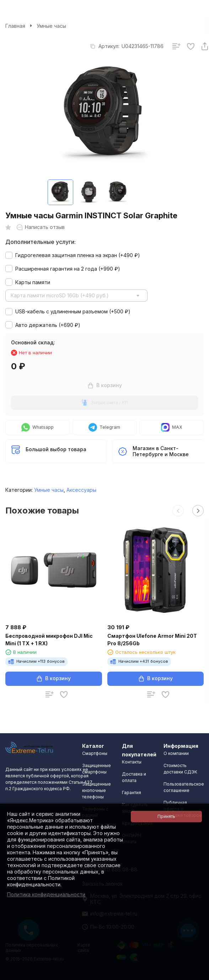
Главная (15, 26)
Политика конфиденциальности (46, 894)
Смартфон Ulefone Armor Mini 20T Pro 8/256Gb (152, 640)
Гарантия (132, 793)
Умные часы (51, 26)
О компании (176, 753)
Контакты (132, 762)
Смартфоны (95, 753)
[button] (178, 511)
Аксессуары (81, 490)
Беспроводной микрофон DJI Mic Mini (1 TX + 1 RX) (49, 640)
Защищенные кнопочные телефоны (97, 790)
